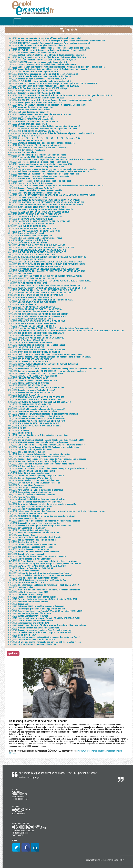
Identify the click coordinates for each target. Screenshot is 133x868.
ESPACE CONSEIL (19, 811)
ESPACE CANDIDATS (20, 797)
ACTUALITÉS (17, 792)
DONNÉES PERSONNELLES (23, 831)
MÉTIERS (16, 807)
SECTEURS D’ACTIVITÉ (21, 809)
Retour (13, 654)
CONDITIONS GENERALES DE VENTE (27, 826)
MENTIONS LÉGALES (20, 824)
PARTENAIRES (17, 835)
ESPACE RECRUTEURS (20, 799)
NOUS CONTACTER (20, 833)
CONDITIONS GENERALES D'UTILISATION (29, 828)
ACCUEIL (15, 790)
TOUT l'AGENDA (18, 814)
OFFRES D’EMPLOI (19, 794)
